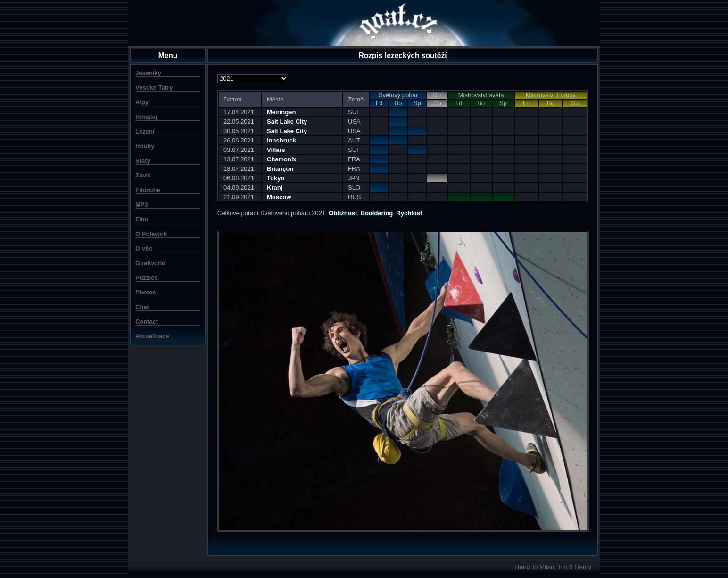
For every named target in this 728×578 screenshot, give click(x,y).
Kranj (275, 188)
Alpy (142, 102)
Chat (142, 307)
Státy (143, 161)
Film (142, 219)
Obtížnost (343, 213)
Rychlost (409, 213)
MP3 (142, 205)
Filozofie (148, 190)
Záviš (143, 175)
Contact (147, 322)
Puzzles (147, 278)
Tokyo (276, 178)
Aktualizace (152, 336)
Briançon (280, 169)
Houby (145, 146)
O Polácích (151, 234)
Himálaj (146, 117)
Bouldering (377, 213)
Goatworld (150, 263)
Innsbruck (281, 140)
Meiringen (281, 112)
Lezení (145, 131)
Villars (276, 150)
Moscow (279, 197)
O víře (144, 248)
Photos (146, 292)
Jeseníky (148, 73)
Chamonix (282, 159)
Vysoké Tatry (154, 88)
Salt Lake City (287, 121)
